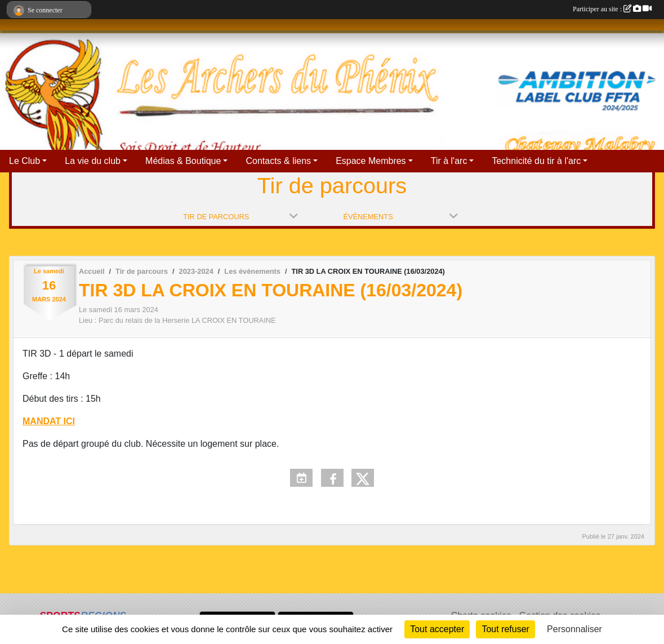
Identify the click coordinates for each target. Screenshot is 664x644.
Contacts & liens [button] (278, 161)
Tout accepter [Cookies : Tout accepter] (437, 629)
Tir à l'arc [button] (449, 161)
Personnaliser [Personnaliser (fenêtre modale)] (574, 629)
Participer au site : (612, 9)
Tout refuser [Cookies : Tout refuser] (505, 629)
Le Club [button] (24, 161)
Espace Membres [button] (371, 161)
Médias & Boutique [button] (183, 161)
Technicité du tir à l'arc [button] (536, 161)
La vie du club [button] (93, 161)
